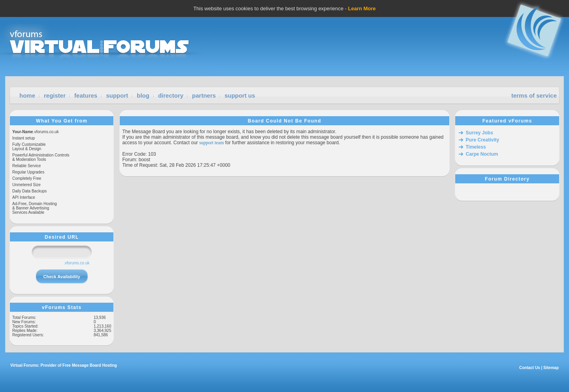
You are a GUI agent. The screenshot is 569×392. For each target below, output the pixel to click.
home (27, 95)
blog (143, 95)
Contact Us (530, 368)
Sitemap (551, 368)
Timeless (476, 147)
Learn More (362, 8)
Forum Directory (507, 179)
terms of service (534, 95)
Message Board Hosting (94, 365)
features (86, 95)
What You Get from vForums (62, 121)
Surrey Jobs (479, 133)
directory (171, 95)
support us (240, 95)
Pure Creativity (482, 140)
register (55, 95)
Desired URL (62, 237)
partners (204, 95)
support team (211, 143)
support (117, 95)
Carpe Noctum (482, 154)
